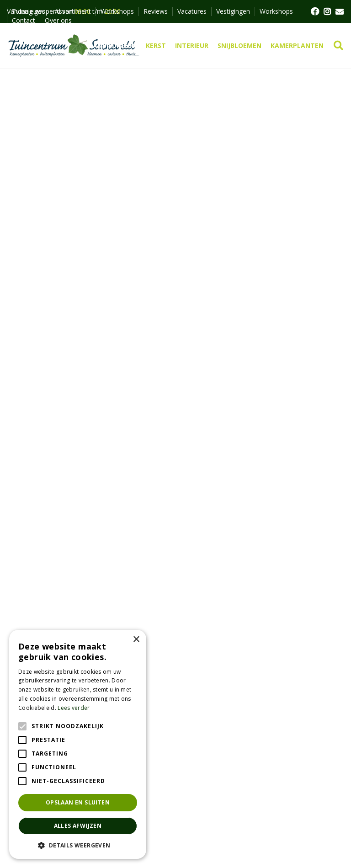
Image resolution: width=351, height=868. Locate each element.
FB (314, 11)
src (338, 46)
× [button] (136, 640)
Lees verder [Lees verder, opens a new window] (74, 708)
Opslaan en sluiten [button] (78, 802)
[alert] (78, 744)
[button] (78, 845)
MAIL (340, 11)
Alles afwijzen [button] (78, 826)
